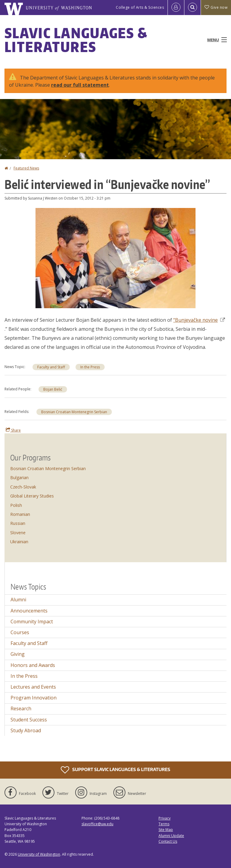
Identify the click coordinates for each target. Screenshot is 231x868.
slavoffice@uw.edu (97, 824)
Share (13, 430)
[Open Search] (192, 8)
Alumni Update (171, 836)
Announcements (29, 611)
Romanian (20, 514)
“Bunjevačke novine (199, 320)
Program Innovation (34, 698)
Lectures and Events (33, 687)
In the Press (90, 367)
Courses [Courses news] (20, 632)
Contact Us (168, 841)
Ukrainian (19, 542)
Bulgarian (19, 477)
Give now (216, 7)
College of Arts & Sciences (140, 7)
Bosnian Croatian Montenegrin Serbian (74, 412)
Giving (18, 654)
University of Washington (39, 854)
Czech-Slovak (23, 487)
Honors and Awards (33, 665)
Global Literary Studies (32, 496)
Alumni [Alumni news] (18, 600)
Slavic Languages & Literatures (76, 40)
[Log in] (176, 8)
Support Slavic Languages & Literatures (115, 770)
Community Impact (32, 622)
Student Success (29, 720)
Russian (18, 523)
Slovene (18, 533)
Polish (16, 505)
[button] (115, 258)
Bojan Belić (53, 389)
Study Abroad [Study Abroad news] (26, 730)
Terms (164, 824)
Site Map (166, 830)
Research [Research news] (21, 708)
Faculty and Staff (51, 367)
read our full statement (80, 85)
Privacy (165, 818)
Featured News (26, 168)
